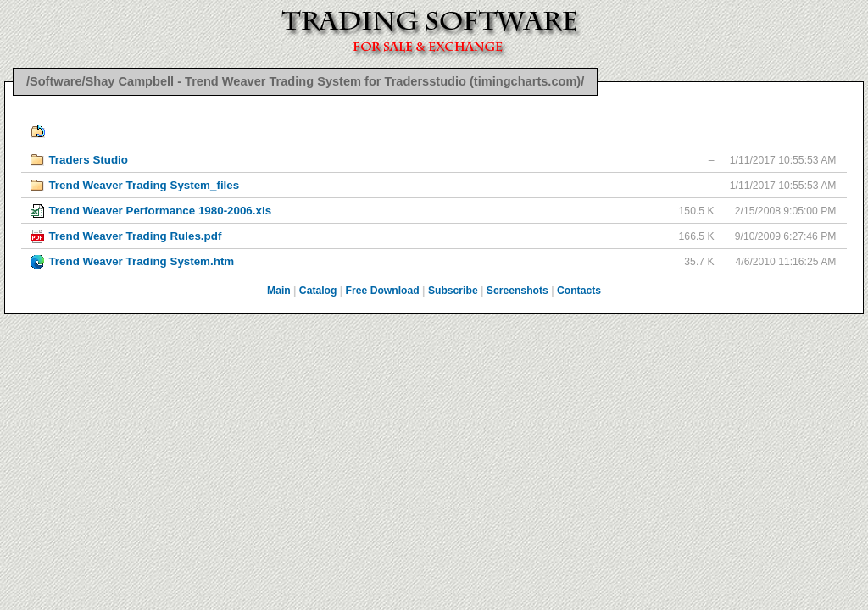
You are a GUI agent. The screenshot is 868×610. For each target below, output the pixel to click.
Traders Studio (88, 160)
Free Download (383, 291)
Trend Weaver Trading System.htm (141, 261)
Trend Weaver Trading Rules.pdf (135, 236)
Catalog (318, 291)
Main (279, 291)
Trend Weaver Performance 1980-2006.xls (160, 211)
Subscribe (453, 291)
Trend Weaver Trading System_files (144, 185)
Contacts (579, 291)
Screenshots (517, 291)
